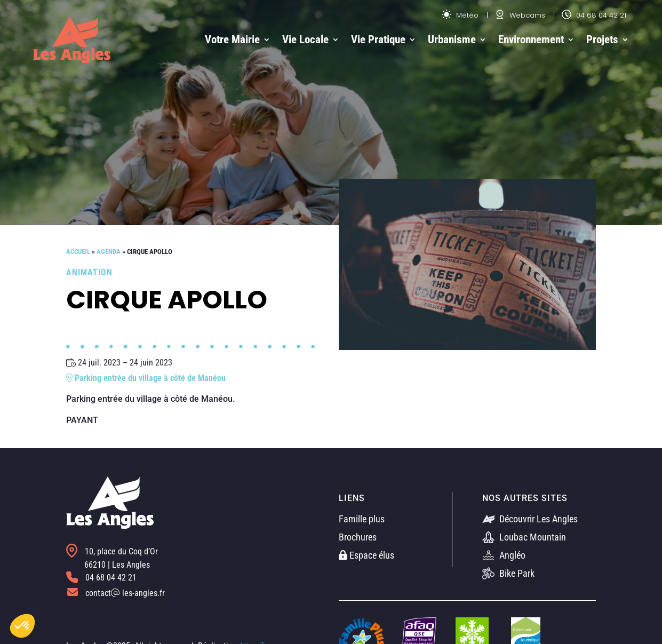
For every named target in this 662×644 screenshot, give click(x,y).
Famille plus (362, 519)
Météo (460, 15)
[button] (22, 626)
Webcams (520, 15)
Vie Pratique (378, 39)
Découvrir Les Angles (530, 519)
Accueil (78, 252)
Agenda (109, 252)
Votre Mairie (232, 39)
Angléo (504, 555)
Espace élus (366, 555)
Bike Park (508, 573)
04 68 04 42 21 (594, 15)
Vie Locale (305, 39)
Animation (89, 272)
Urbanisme (452, 39)
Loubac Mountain (524, 537)
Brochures (358, 537)
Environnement (531, 39)
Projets (602, 39)
